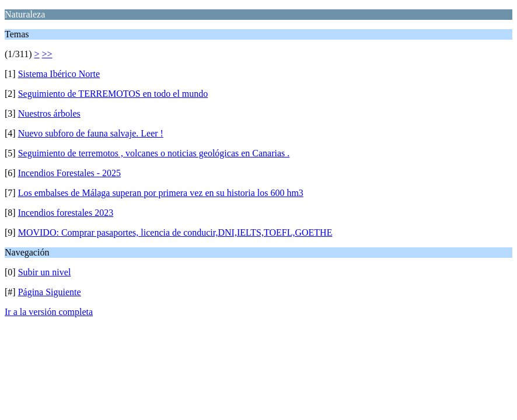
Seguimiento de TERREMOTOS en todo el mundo (113, 94)
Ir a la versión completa (49, 312)
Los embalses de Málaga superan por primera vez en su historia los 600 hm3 (161, 193)
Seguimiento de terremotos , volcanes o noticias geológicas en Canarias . (154, 153)
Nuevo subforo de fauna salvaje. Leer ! (91, 133)
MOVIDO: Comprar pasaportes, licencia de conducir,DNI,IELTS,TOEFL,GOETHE (175, 232)
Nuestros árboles (49, 113)
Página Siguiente (50, 292)
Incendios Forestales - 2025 (69, 173)
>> (47, 54)
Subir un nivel (45, 272)
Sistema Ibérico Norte (59, 74)
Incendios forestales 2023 (66, 213)
